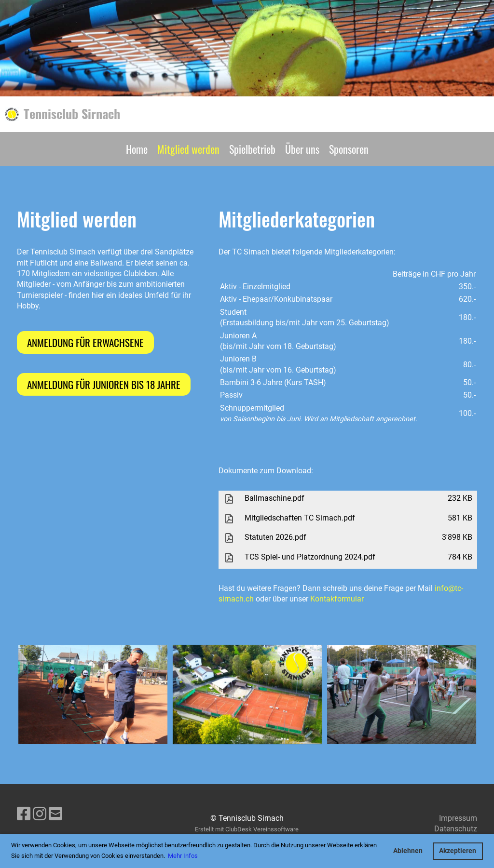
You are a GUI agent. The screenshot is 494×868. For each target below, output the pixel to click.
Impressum (458, 818)
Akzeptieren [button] (458, 851)
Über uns (302, 149)
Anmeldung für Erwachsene (85, 342)
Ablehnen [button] (408, 851)
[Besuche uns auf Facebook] (24, 814)
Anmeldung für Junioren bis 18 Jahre (104, 384)
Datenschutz (456, 829)
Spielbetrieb (252, 149)
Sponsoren (349, 149)
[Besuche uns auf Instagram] (40, 814)
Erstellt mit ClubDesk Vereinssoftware (247, 829)
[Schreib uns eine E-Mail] (55, 814)
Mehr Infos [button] (183, 856)
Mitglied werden (188, 149)
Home (137, 149)
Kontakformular (337, 599)
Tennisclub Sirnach (72, 114)
